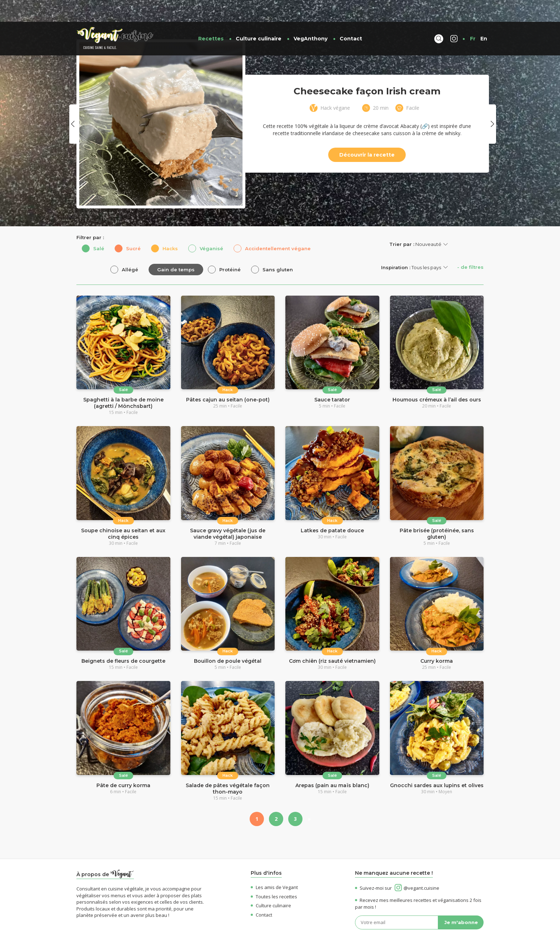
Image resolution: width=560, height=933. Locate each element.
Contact (351, 17)
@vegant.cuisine (417, 866)
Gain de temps (176, 248)
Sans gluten (278, 248)
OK (477, 922)
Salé (99, 227)
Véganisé (211, 227)
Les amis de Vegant (274, 865)
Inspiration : (396, 246)
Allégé (130, 248)
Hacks (170, 227)
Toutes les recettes (274, 875)
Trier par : (402, 222)
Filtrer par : (90, 216)
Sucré (133, 227)
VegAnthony (311, 17)
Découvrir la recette (367, 133)
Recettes (211, 17)
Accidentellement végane (278, 227)
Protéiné (230, 248)
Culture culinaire (259, 17)
